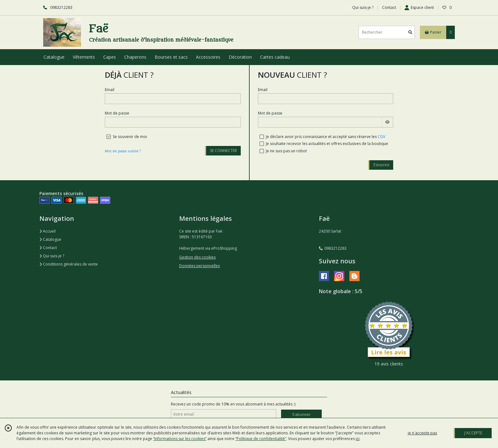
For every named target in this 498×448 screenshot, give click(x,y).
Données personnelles (199, 266)
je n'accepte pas (422, 433)
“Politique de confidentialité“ (261, 439)
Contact (389, 7)
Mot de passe (117, 113)
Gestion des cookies (197, 257)
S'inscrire (381, 165)
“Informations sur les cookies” (180, 439)
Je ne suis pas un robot (286, 151)
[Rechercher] (410, 32)
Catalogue (50, 239)
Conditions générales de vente (69, 264)
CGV (381, 137)
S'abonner (301, 415)
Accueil (47, 231)
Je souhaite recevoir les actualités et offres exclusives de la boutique (327, 144)
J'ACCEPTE (473, 433)
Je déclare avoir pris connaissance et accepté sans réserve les (326, 137)
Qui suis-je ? (52, 256)
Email (110, 90)
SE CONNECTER (223, 151)
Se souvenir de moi (130, 137)
